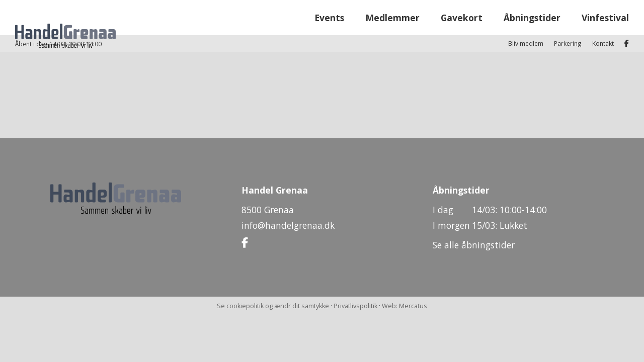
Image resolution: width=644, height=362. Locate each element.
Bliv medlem (526, 8)
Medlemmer (392, 35)
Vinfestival (605, 35)
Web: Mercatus (405, 306)
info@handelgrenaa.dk (288, 225)
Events (329, 35)
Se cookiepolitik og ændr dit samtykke (273, 306)
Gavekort (462, 35)
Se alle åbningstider (474, 245)
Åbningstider (532, 35)
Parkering (568, 8)
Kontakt (603, 8)
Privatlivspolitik (355, 306)
